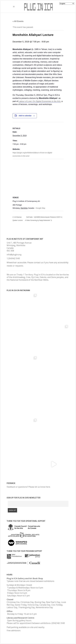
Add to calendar (25, 116)
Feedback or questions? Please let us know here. (29, 487)
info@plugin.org (14, 255)
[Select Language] (67, 4)
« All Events (18, 21)
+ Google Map (40, 208)
